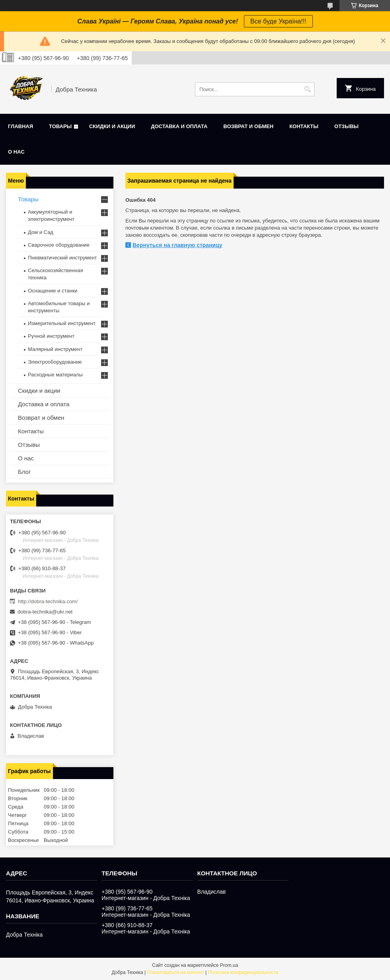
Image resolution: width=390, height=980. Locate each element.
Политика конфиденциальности (243, 972)
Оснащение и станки (53, 291)
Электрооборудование (55, 362)
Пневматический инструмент (62, 258)
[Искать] (307, 89)
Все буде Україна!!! (278, 21)
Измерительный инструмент (62, 323)
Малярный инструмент (55, 349)
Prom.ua (229, 965)
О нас (16, 152)
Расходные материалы (55, 375)
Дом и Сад (41, 232)
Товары (60, 126)
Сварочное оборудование (59, 245)
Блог (24, 472)
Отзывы (346, 126)
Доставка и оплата (179, 126)
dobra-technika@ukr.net (45, 612)
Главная (20, 126)
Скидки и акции (112, 126)
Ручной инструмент (51, 336)
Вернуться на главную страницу (177, 245)
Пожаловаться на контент (175, 972)
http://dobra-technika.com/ (48, 601)
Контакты (304, 126)
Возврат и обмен (248, 126)
